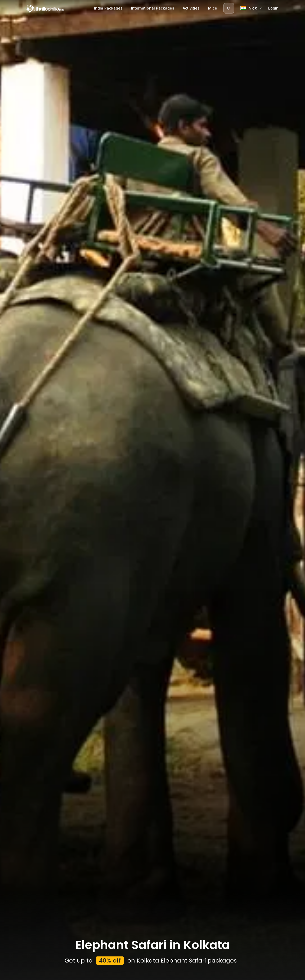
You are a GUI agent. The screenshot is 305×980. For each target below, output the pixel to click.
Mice (213, 8)
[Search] (229, 8)
